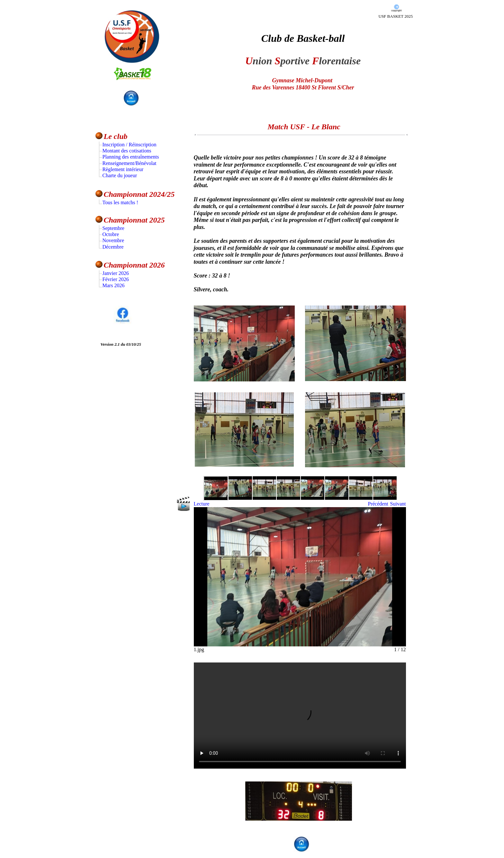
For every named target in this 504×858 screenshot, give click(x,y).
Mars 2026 (114, 285)
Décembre (113, 247)
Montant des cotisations (127, 151)
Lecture (202, 504)
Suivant (398, 504)
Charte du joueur (120, 175)
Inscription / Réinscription (130, 145)
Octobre (111, 234)
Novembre (113, 240)
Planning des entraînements (131, 157)
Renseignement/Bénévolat (130, 163)
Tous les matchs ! (120, 202)
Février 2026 (116, 279)
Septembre (113, 228)
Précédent (378, 504)
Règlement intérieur (123, 169)
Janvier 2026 (116, 273)
